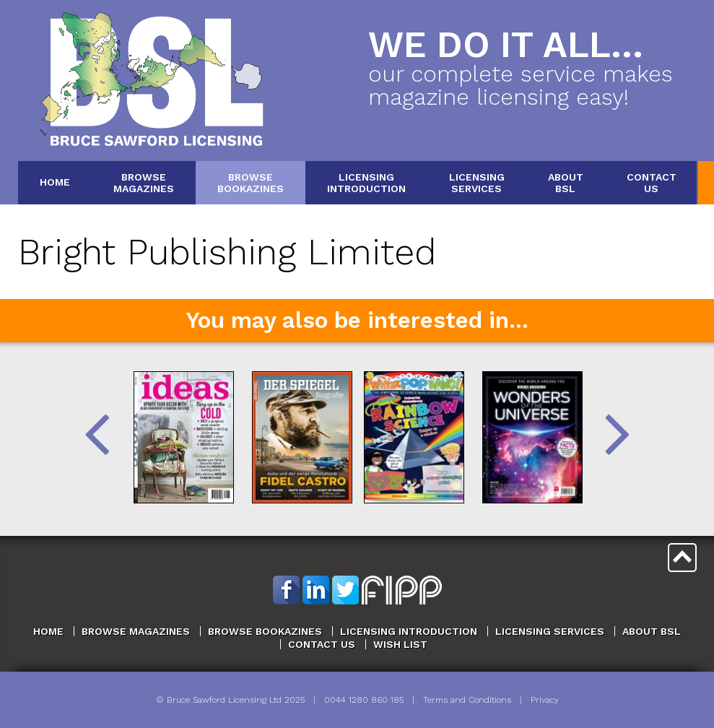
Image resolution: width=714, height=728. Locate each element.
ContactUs (652, 182)
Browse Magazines (136, 631)
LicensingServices (477, 182)
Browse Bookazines (265, 631)
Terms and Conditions (467, 700)
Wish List (400, 644)
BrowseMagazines (144, 182)
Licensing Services (550, 631)
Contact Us (322, 644)
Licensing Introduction (409, 631)
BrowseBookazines (251, 182)
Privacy (545, 700)
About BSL (652, 631)
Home (55, 182)
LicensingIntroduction (366, 182)
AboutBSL (566, 182)
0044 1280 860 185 (364, 700)
